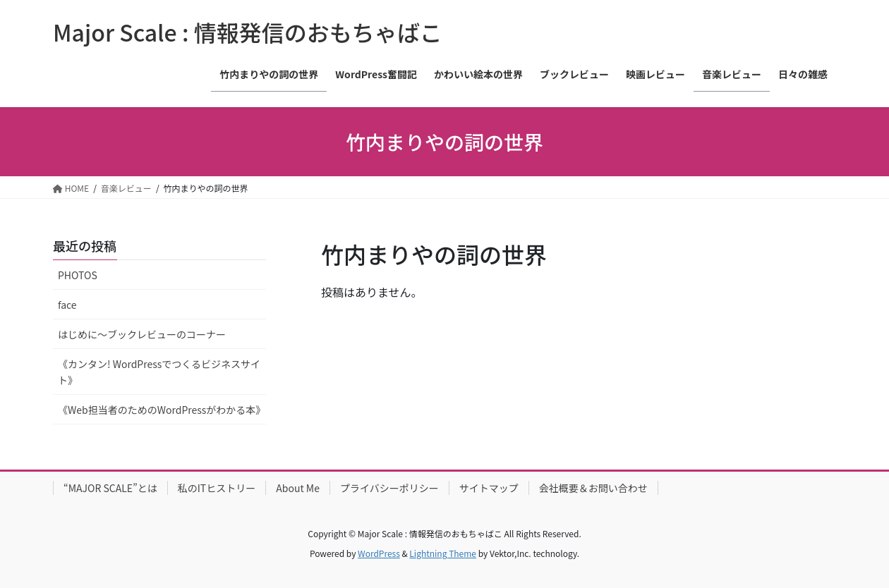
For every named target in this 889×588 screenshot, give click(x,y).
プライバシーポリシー (389, 488)
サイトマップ (489, 488)
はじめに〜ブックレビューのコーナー (142, 334)
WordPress (379, 553)
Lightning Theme (443, 553)
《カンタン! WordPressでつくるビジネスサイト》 (159, 372)
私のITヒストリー (217, 488)
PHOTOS (78, 275)
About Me (298, 488)
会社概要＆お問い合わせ (593, 488)
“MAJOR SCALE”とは (110, 488)
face (67, 305)
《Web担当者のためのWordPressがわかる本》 (162, 410)
